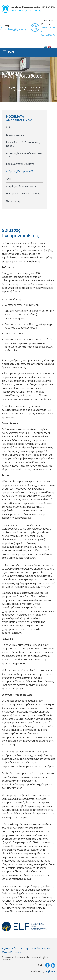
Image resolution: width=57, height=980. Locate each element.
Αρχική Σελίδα (9, 948)
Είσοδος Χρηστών (42, 948)
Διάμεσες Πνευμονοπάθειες (28, 90)
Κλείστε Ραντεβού (11, 952)
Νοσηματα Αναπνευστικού (32, 87)
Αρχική (12, 87)
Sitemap (24, 948)
